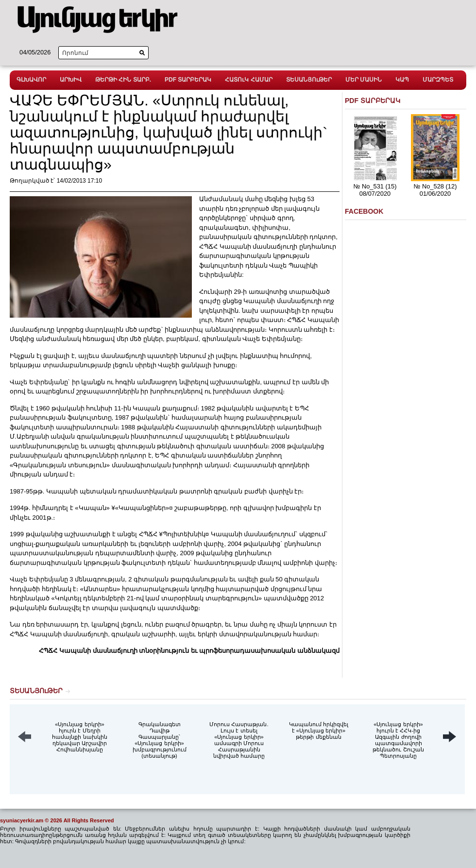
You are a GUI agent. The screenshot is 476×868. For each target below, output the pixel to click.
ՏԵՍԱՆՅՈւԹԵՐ (309, 80)
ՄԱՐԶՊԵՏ (438, 80)
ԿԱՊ (402, 80)
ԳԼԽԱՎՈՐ (31, 80)
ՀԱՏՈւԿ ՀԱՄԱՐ (248, 80)
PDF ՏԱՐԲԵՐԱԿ (188, 80)
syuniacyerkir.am (22, 820)
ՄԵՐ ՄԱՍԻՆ (364, 80)
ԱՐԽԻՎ (71, 80)
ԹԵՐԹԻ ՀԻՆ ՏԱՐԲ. (123, 80)
